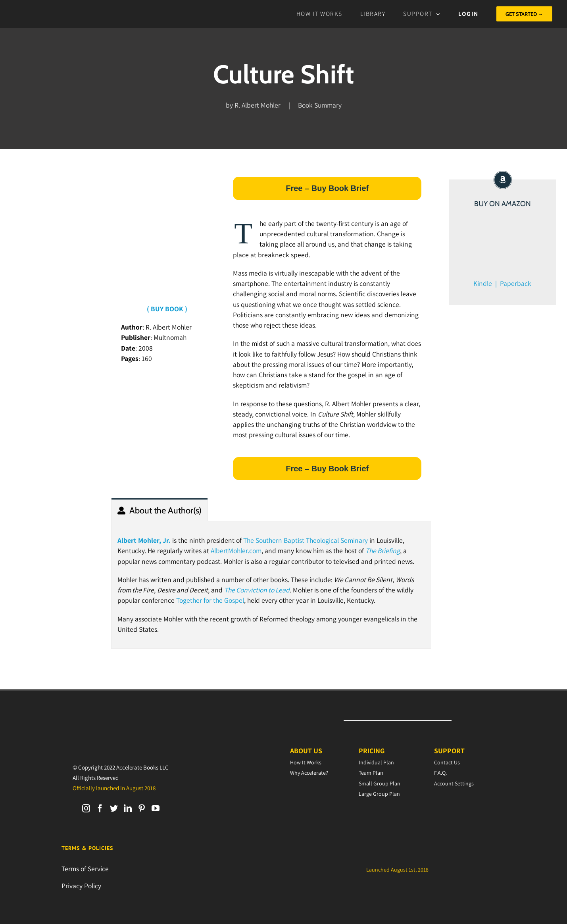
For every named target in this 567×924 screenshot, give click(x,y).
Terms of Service (85, 869)
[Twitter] (114, 808)
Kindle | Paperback (502, 283)
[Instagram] (86, 808)
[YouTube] (156, 808)
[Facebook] (100, 808)
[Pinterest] (142, 808)
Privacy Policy (81, 886)
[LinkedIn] (128, 808)
